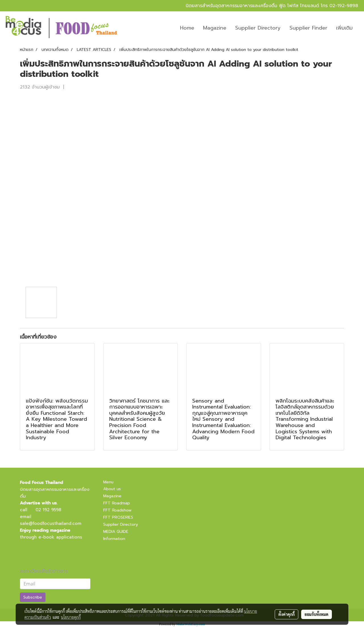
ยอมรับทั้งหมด (317, 614)
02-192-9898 (344, 6)
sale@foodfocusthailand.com (51, 523)
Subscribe (33, 597)
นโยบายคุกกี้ (71, 617)
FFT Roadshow (117, 510)
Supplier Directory (258, 28)
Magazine (215, 28)
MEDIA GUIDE (116, 532)
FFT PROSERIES (118, 517)
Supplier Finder (308, 28)
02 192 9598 (48, 510)
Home (187, 28)
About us (112, 489)
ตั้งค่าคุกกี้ (287, 614)
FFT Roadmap (117, 503)
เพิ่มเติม (344, 28)
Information (114, 539)
